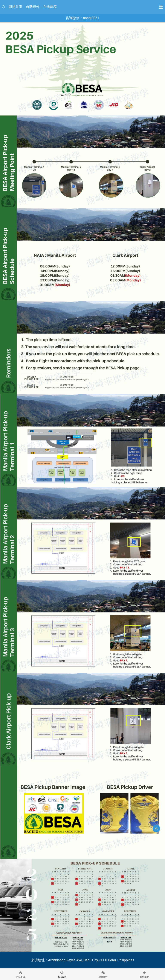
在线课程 (50, 7)
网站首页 (15, 7)
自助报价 (33, 7)
